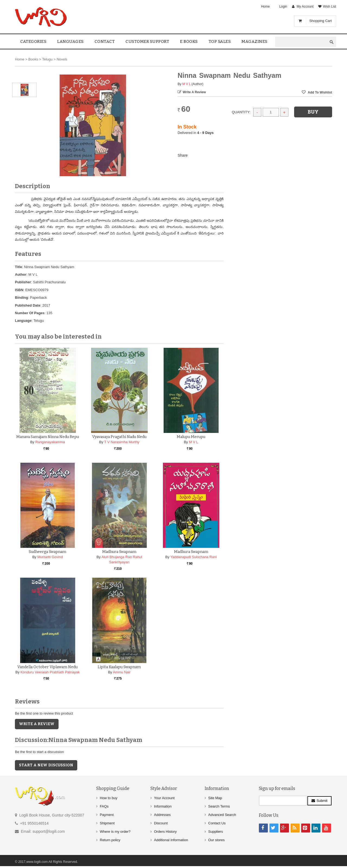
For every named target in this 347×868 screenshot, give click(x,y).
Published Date (28, 305)
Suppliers (216, 832)
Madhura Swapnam (119, 552)
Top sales (220, 41)
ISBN (19, 290)
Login (283, 7)
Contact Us (217, 823)
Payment (107, 815)
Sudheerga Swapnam (47, 552)
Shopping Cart (321, 21)
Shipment (107, 823)
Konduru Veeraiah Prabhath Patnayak (50, 672)
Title (19, 267)
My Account (305, 7)
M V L (186, 84)
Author (21, 274)
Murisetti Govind (50, 557)
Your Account (164, 798)
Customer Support (147, 41)
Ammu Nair (122, 672)
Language (23, 321)
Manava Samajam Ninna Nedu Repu (48, 437)
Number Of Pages (30, 313)
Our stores (216, 840)
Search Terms (219, 806)
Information (163, 806)
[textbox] (301, 42)
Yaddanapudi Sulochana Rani (193, 557)
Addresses (162, 815)
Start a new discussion (46, 765)
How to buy (109, 798)
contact (105, 41)
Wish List (330, 7)
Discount (161, 823)
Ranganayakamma (50, 442)
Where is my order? (115, 832)
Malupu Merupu (191, 437)
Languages (70, 41)
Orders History (165, 832)
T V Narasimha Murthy (122, 442)
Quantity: (241, 112)
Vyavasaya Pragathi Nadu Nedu (119, 437)
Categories (33, 41)
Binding (21, 298)
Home (265, 7)
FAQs (104, 806)
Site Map (215, 798)
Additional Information (171, 840)
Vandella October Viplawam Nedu (47, 667)
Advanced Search (222, 815)
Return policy (110, 840)
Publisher (23, 282)
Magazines (255, 41)
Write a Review (194, 92)
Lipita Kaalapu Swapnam (119, 667)
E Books (189, 41)
